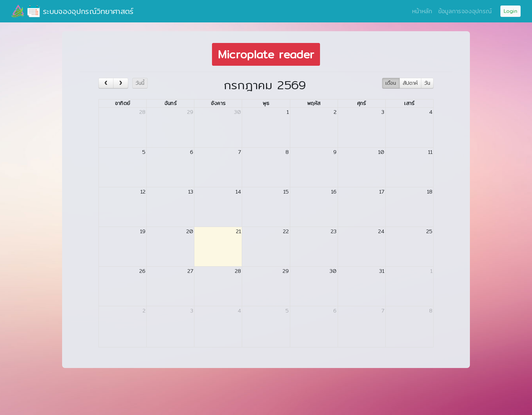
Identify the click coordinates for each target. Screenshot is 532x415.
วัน (427, 83)
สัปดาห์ (410, 83)
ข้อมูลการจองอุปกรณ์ (465, 11)
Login (511, 11)
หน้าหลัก (422, 11)
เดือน (391, 83)
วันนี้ (140, 83)
